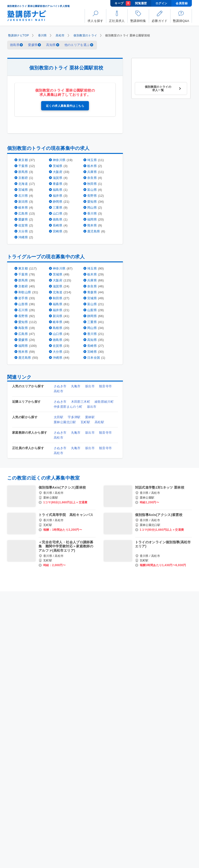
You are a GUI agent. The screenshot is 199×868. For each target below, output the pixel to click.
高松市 (60, 35)
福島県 (58, 189)
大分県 (23, 231)
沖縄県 (23, 237)
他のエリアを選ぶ (77, 45)
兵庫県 (92, 172)
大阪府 (58, 172)
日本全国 (94, 357)
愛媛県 (33, 45)
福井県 (58, 195)
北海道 (23, 184)
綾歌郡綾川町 (104, 401)
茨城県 (58, 166)
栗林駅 (90, 417)
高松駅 (99, 422)
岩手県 (23, 298)
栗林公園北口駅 (65, 422)
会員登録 (182, 3)
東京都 (23, 160)
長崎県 (58, 225)
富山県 (92, 189)
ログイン (161, 3)
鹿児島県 (94, 231)
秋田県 (92, 184)
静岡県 (58, 201)
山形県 (23, 304)
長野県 (92, 195)
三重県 (58, 207)
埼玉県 (92, 160)
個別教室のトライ (85, 35)
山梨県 (92, 310)
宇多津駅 (74, 417)
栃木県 (92, 166)
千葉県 (23, 166)
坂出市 (90, 386)
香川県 (42, 35)
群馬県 (23, 172)
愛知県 (92, 201)
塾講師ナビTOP (19, 35)
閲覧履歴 (141, 3)
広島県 (23, 213)
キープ (123, 3)
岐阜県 (23, 207)
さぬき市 (60, 386)
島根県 (58, 328)
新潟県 (23, 201)
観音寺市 (106, 386)
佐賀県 (23, 225)
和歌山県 (25, 292)
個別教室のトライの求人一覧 (158, 89)
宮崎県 (58, 231)
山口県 (58, 213)
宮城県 (23, 189)
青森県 (58, 184)
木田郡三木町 (81, 401)
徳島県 (15, 45)
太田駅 (58, 417)
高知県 (51, 45)
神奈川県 (59, 160)
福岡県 (92, 219)
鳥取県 (23, 328)
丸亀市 (76, 386)
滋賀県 (58, 178)
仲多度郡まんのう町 (68, 406)
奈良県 (92, 178)
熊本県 (92, 225)
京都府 (23, 178)
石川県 (23, 195)
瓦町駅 (85, 422)
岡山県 (92, 207)
